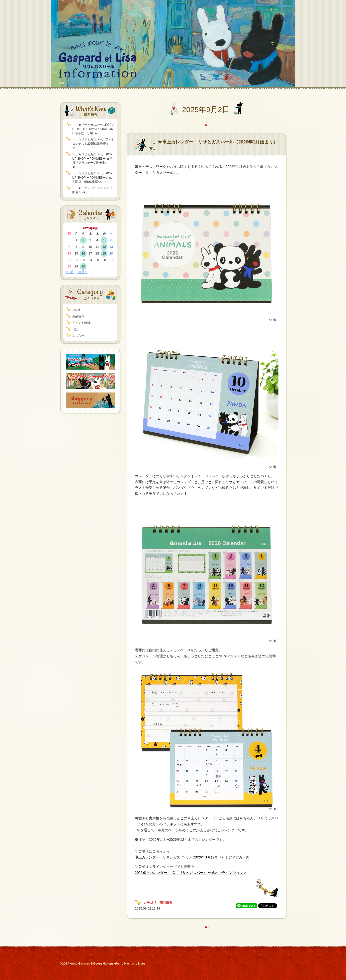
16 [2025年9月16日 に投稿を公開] (83, 253)
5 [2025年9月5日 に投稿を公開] (104, 240)
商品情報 (78, 316)
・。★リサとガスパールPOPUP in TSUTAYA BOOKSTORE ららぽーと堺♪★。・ (93, 129)
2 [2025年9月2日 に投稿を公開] (83, 240)
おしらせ (78, 336)
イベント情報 (81, 323)
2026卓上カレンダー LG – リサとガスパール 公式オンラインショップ (191, 873)
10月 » (82, 272)
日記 (75, 329)
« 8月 (70, 272)
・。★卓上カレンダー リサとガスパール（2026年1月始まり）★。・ (213, 145)
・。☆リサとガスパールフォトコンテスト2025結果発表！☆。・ (93, 144)
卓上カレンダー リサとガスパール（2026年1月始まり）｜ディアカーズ (192, 857)
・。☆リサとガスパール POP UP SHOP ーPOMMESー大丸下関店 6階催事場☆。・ (92, 178)
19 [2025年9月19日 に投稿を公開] (104, 253)
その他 (77, 310)
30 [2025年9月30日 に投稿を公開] (83, 266)
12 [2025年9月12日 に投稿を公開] (104, 247)
